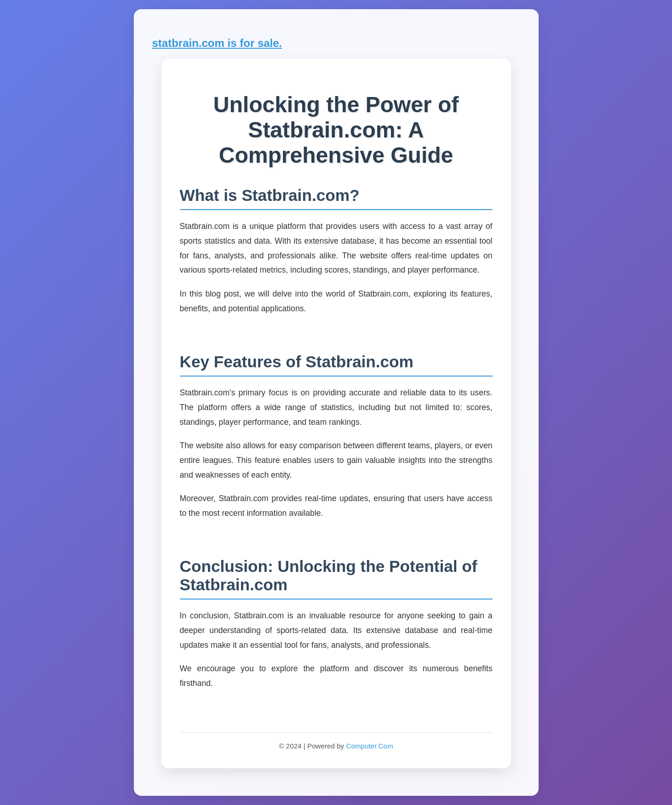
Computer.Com (369, 746)
